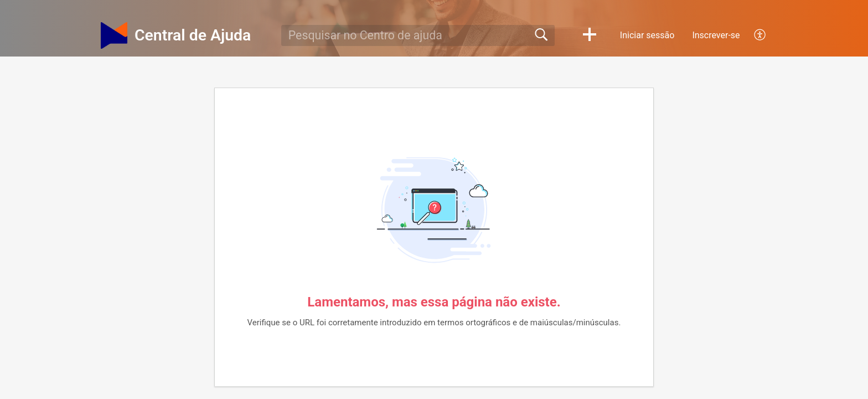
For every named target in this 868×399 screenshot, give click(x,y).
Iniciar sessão (647, 35)
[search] (418, 35)
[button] (590, 35)
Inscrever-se (716, 35)
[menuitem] (754, 35)
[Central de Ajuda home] (114, 35)
